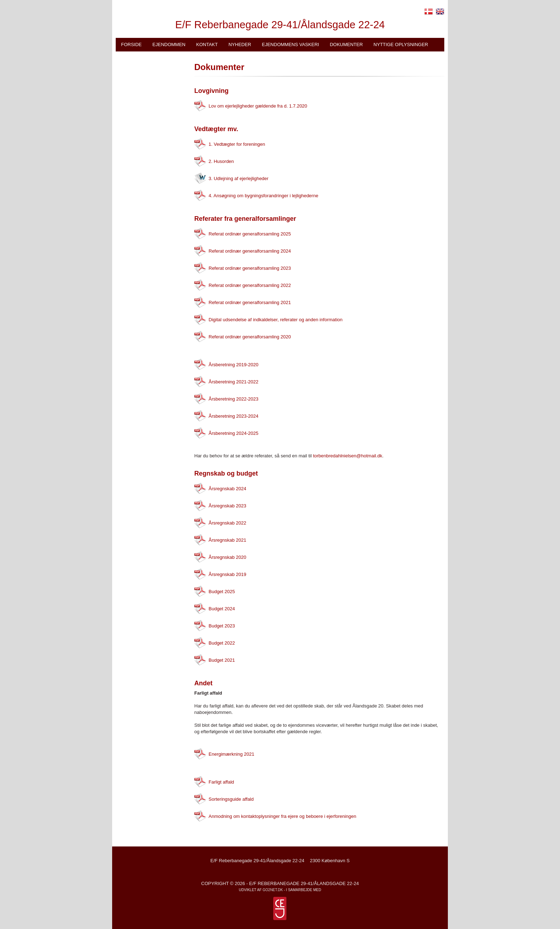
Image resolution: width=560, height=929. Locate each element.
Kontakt (207, 44)
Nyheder (240, 44)
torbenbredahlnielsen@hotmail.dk (347, 456)
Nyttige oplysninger (401, 44)
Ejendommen (169, 44)
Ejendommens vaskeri (290, 44)
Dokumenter (346, 44)
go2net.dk (273, 890)
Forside (131, 44)
